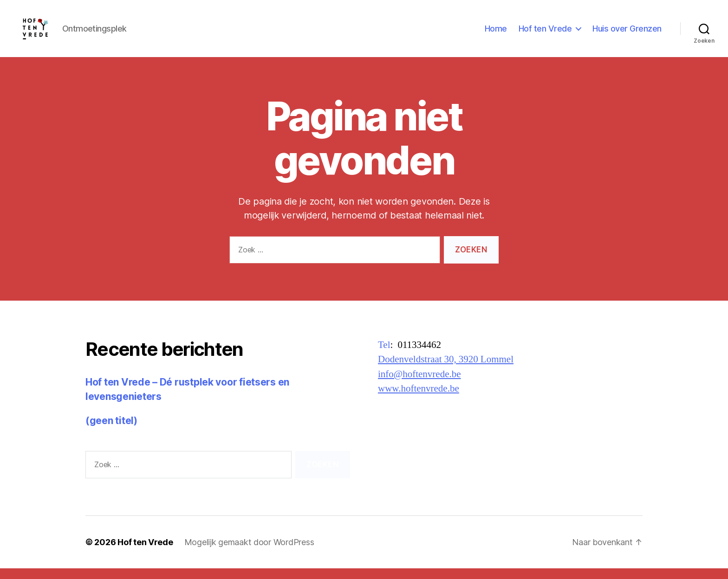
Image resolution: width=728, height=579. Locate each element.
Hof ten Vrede (545, 34)
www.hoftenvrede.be (419, 399)
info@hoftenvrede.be (419, 385)
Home (496, 34)
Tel (384, 356)
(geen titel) (111, 431)
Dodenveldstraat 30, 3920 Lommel (446, 370)
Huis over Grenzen (627, 34)
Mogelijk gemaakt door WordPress (249, 553)
